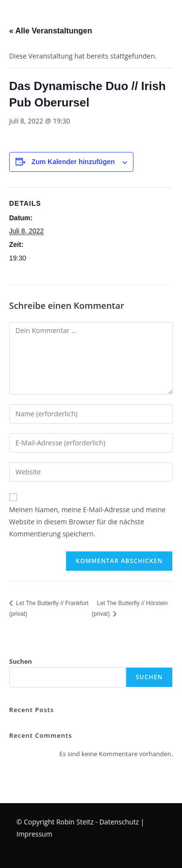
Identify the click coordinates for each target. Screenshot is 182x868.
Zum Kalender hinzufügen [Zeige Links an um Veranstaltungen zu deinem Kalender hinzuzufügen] (73, 162)
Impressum (34, 834)
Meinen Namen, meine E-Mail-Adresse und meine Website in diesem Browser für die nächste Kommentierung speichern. (87, 522)
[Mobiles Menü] (2, 16)
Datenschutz (119, 822)
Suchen (21, 661)
